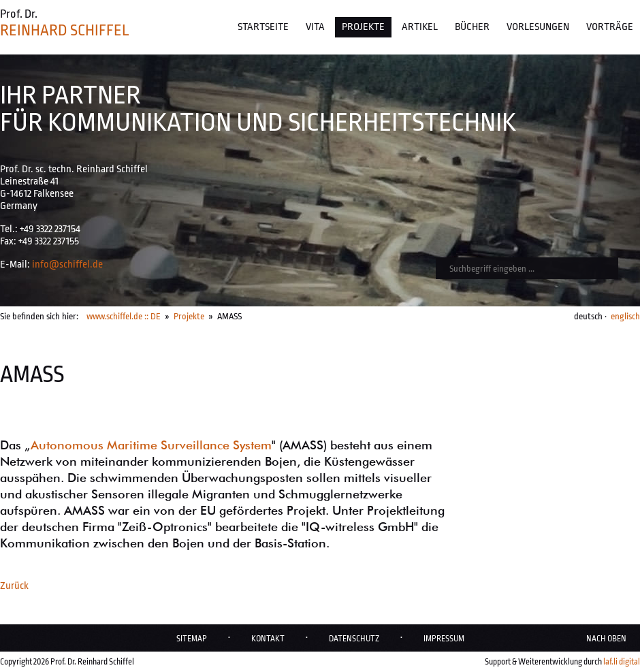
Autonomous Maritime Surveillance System (151, 445)
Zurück (14, 586)
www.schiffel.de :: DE (124, 316)
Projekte (363, 27)
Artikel (420, 27)
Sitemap (192, 639)
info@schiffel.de (67, 265)
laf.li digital (622, 662)
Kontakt (268, 639)
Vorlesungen (538, 27)
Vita (315, 27)
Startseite (263, 27)
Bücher (472, 27)
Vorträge (610, 27)
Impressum (444, 639)
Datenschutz (354, 639)
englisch (625, 316)
